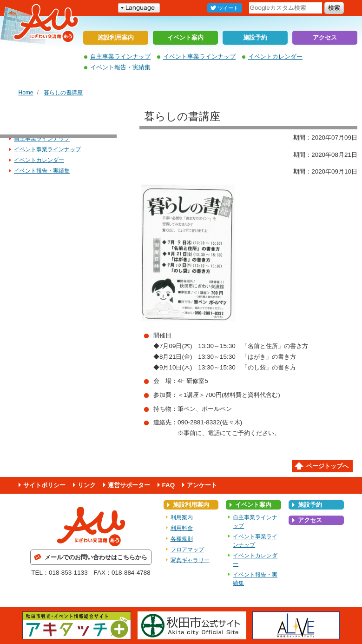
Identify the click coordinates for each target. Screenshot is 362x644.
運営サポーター (129, 485)
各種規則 (182, 539)
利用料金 (182, 528)
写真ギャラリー (190, 560)
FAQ (169, 485)
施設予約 (255, 37)
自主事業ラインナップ (120, 57)
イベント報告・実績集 (120, 67)
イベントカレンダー (275, 57)
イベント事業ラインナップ (199, 57)
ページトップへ (327, 466)
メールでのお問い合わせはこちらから (96, 557)
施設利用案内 (116, 37)
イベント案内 (185, 37)
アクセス (325, 37)
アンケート (202, 485)
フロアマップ (187, 550)
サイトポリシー (44, 485)
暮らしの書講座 (63, 93)
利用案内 (182, 517)
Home (26, 93)
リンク (87, 485)
